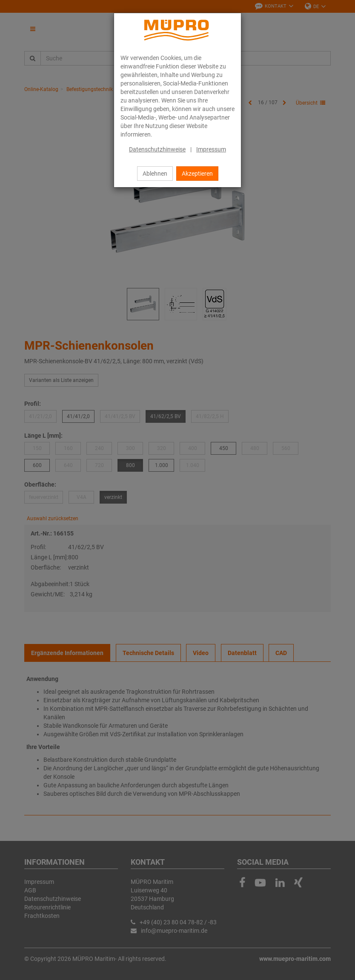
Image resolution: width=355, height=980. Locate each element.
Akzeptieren (197, 174)
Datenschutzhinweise (157, 149)
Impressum (211, 149)
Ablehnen (155, 174)
